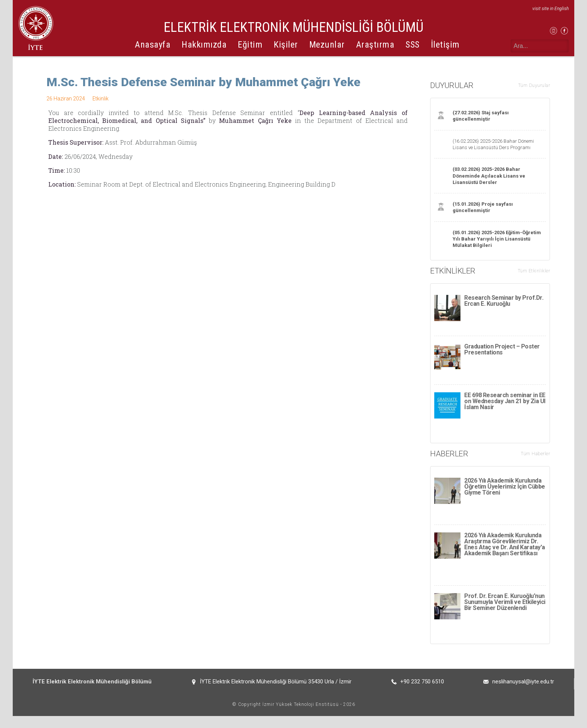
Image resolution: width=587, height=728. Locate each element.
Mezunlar (327, 45)
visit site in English (550, 9)
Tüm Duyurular (534, 85)
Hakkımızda (204, 45)
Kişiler (286, 45)
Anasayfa (153, 45)
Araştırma (375, 45)
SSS (413, 45)
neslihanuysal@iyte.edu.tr (523, 694)
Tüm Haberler (535, 454)
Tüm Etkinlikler (534, 271)
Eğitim (250, 45)
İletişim (445, 45)
